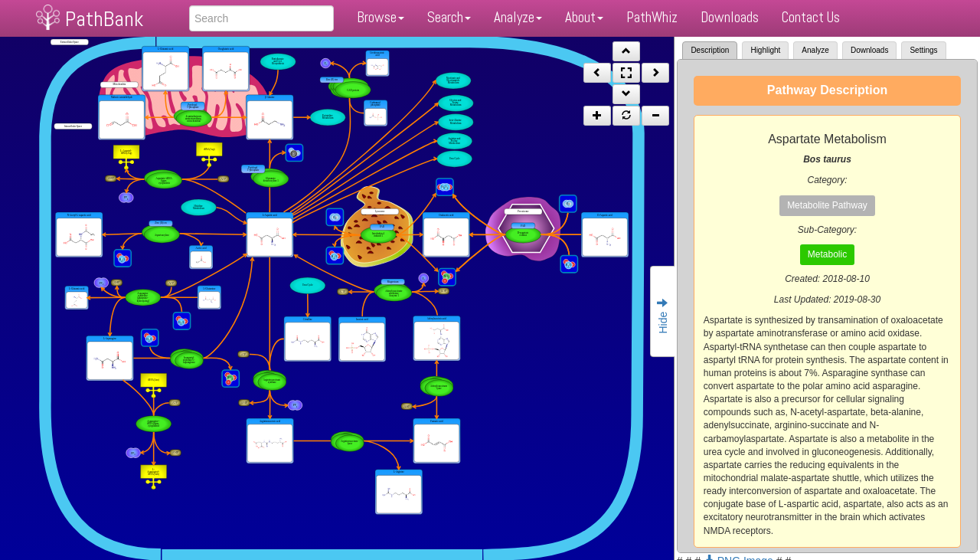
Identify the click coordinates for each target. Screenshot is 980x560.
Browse (381, 17)
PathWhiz (652, 17)
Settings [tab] (923, 50)
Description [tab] (710, 50)
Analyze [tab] (815, 50)
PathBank (104, 19)
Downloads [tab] (869, 50)
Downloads (730, 17)
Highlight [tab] (765, 50)
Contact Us (811, 17)
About (584, 17)
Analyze (518, 17)
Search (449, 17)
